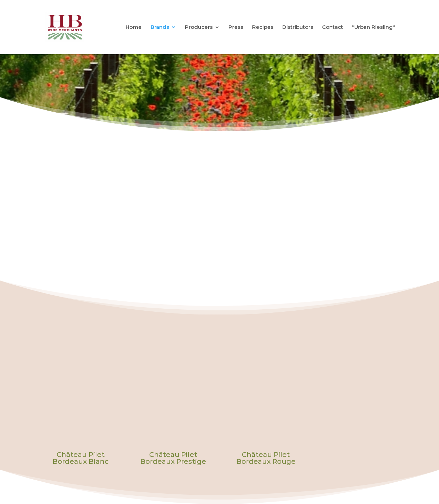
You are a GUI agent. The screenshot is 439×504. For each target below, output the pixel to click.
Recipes (263, 28)
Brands (160, 28)
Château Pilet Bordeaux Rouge (266, 458)
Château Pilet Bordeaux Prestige (173, 458)
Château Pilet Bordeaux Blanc (81, 458)
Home (134, 28)
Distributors (298, 28)
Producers (199, 28)
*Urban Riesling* (373, 28)
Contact (333, 28)
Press (236, 28)
